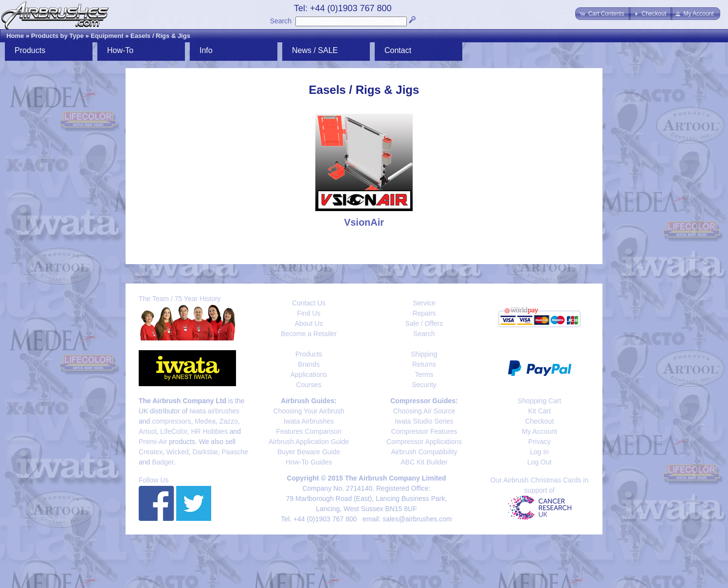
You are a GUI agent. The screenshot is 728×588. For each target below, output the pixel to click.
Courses (309, 385)
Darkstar (205, 452)
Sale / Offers (424, 323)
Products (30, 50)
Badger (163, 462)
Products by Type (57, 36)
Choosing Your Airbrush (309, 411)
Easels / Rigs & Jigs (160, 36)
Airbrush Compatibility (424, 452)
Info (206, 50)
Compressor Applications (424, 442)
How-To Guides (309, 462)
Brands (309, 364)
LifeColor (173, 431)
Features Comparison (309, 431)
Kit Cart (539, 411)
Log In (539, 452)
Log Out (540, 462)
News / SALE (315, 50)
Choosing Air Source (424, 411)
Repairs (424, 313)
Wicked (178, 452)
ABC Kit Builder (424, 462)
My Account (539, 431)
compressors (171, 421)
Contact (398, 50)
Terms (424, 374)
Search (281, 21)
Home (15, 36)
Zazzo (229, 421)
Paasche (235, 452)
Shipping (424, 354)
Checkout (539, 421)
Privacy (540, 442)
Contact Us (309, 303)
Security (424, 385)
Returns (424, 364)
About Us (309, 323)
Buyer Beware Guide (309, 452)
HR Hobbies (209, 431)
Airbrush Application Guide (309, 442)
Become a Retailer (309, 334)
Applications (309, 374)
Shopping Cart (540, 401)
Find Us (309, 313)
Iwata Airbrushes (309, 421)
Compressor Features (424, 431)
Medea (205, 421)
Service (424, 303)
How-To (120, 50)
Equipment (107, 36)
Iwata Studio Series (424, 421)
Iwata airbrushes (214, 411)
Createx (151, 452)
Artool (148, 431)
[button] (603, 14)
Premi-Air (153, 442)
